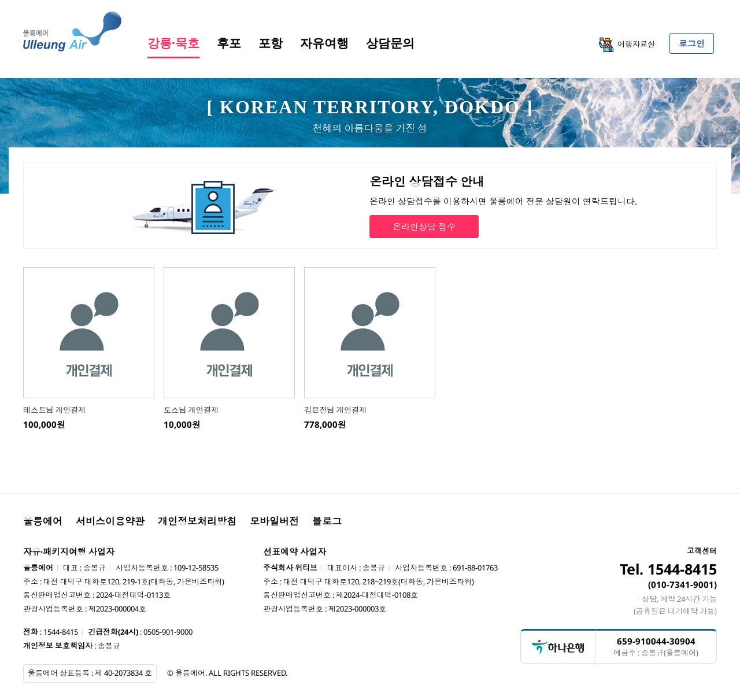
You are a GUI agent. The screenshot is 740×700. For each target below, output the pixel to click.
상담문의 (390, 43)
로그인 (692, 43)
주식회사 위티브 (290, 568)
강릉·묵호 (173, 43)
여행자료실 (627, 45)
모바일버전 (274, 521)
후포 (229, 43)
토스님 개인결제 (191, 410)
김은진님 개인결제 (336, 410)
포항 (271, 43)
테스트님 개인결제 (55, 410)
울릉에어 (43, 521)
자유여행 (324, 43)
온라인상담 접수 (424, 227)
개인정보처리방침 (197, 521)
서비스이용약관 (110, 521)
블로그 (327, 521)
